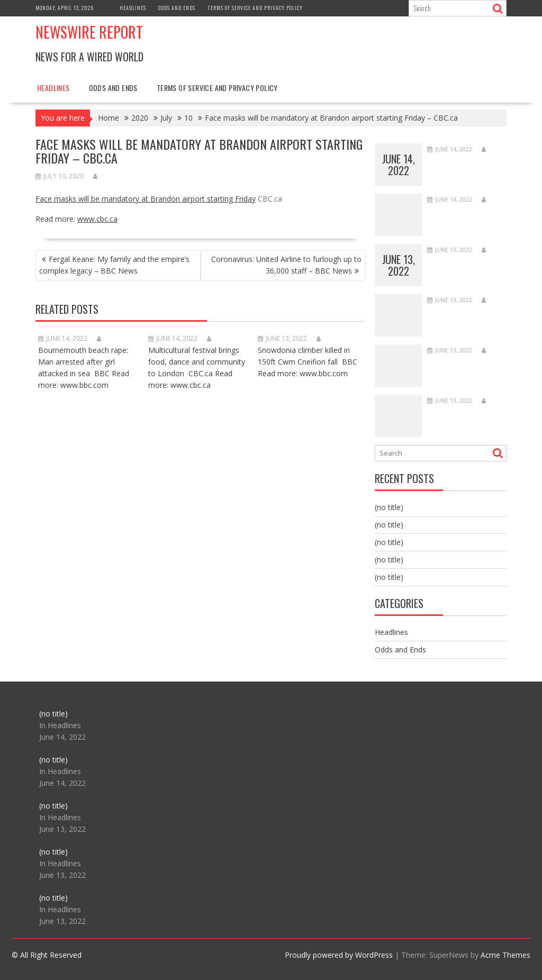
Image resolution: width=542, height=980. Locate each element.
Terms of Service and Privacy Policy (255, 8)
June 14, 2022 (399, 165)
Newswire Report (89, 32)
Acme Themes (505, 955)
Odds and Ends (177, 8)
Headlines (133, 8)
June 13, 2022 (399, 265)
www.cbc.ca (97, 219)
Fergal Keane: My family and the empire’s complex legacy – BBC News (114, 265)
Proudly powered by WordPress (339, 955)
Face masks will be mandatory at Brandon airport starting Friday (146, 199)
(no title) (389, 507)
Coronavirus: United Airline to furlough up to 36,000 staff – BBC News (286, 265)
